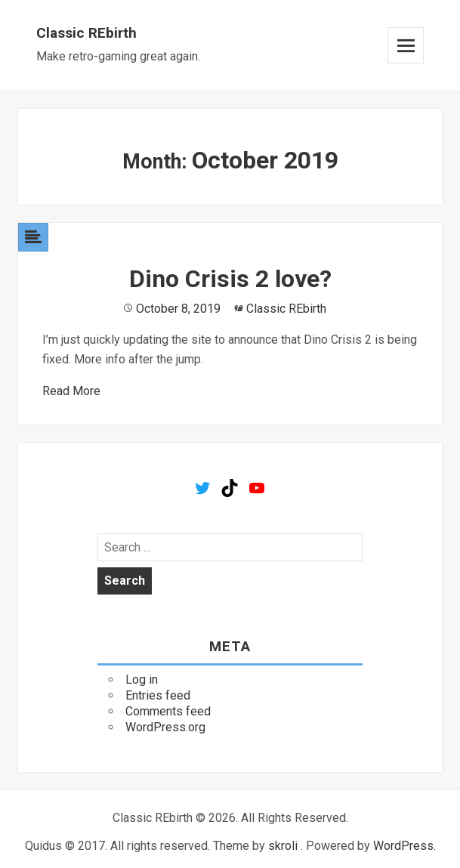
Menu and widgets (406, 45)
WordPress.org (165, 727)
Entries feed (158, 695)
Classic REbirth (86, 33)
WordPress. (404, 846)
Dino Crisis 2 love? (230, 279)
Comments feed (168, 711)
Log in (142, 680)
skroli (283, 846)
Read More (71, 391)
